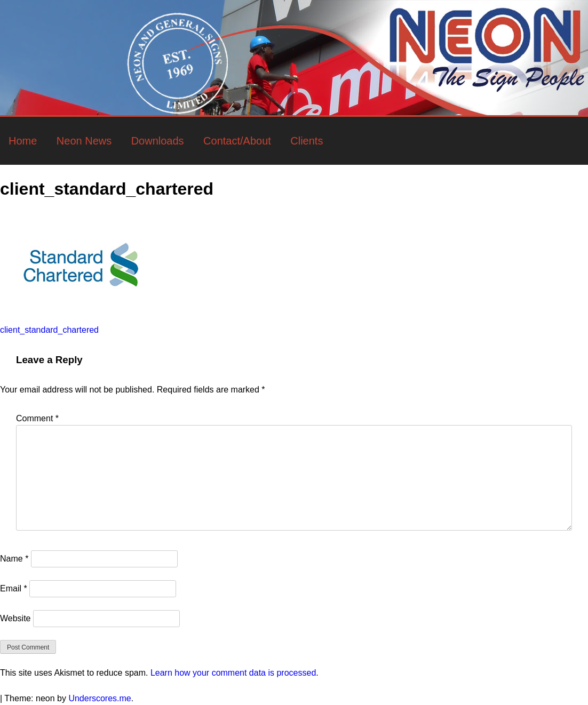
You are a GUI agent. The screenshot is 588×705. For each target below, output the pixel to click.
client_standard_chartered (49, 330)
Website (15, 618)
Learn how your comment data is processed (233, 673)
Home (23, 141)
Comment (37, 418)
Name (14, 559)
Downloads (158, 141)
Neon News (84, 141)
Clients (307, 141)
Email (14, 588)
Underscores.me (100, 698)
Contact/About (237, 141)
